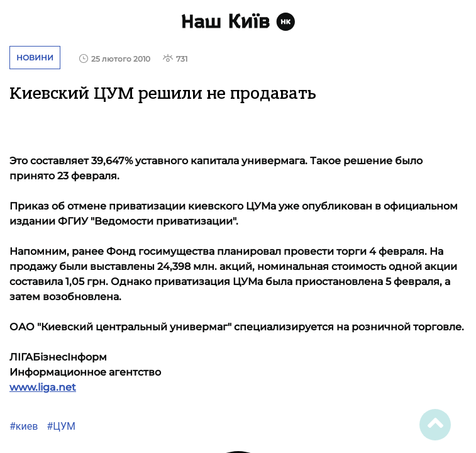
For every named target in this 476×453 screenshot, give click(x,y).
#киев (24, 426)
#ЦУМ (60, 426)
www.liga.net (43, 387)
